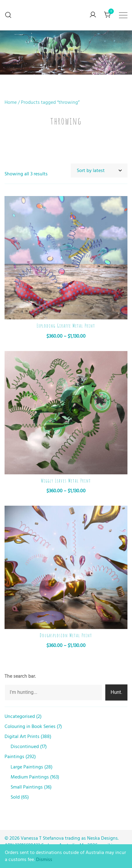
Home (11, 102)
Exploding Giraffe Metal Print (66, 326)
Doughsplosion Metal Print (66, 635)
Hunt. (116, 692)
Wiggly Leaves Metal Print (66, 481)
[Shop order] (99, 171)
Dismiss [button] (44, 859)
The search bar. (20, 676)
